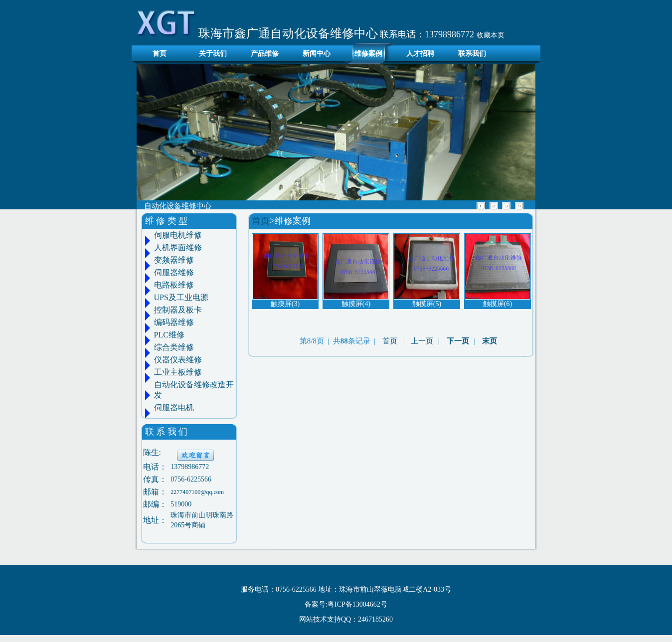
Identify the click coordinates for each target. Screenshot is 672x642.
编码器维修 (174, 322)
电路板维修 (174, 285)
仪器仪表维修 (178, 360)
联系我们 (472, 54)
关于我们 (213, 54)
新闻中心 (317, 54)
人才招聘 (420, 54)
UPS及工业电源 (181, 297)
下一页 (458, 341)
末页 (490, 341)
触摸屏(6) (498, 304)
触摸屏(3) (285, 304)
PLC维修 (169, 335)
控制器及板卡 (178, 310)
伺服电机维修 (178, 235)
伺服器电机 (174, 407)
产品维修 (265, 54)
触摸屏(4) (356, 304)
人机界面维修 (178, 247)
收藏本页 (491, 35)
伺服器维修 (174, 272)
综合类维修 (174, 347)
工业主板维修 (178, 372)
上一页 (422, 341)
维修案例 (368, 54)
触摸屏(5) (427, 304)
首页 (157, 54)
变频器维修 (174, 260)
